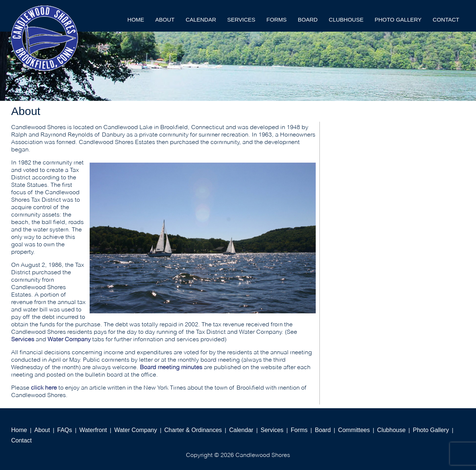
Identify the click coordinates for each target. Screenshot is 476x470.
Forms (277, 20)
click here (44, 388)
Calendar (201, 20)
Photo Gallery (398, 20)
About (165, 20)
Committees (354, 430)
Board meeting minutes (171, 367)
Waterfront (93, 430)
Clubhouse (346, 20)
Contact (446, 20)
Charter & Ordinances (193, 430)
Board (308, 20)
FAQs (65, 430)
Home (136, 20)
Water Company (69, 339)
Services (241, 20)
